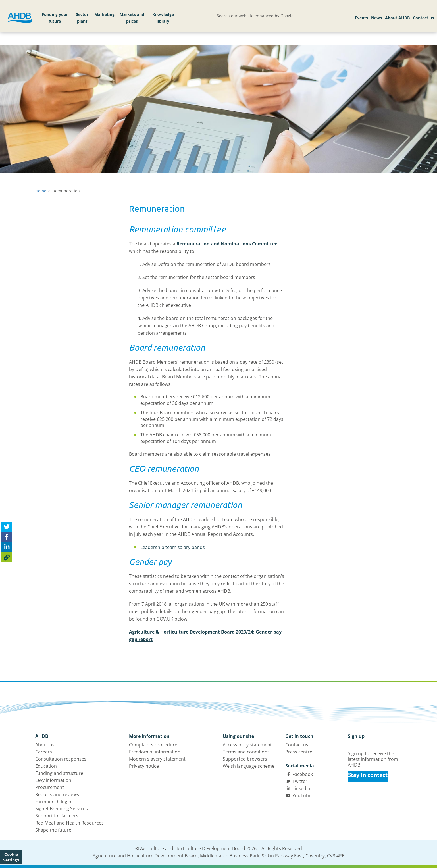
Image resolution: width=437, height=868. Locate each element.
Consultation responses (61, 759)
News (376, 18)
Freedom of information (155, 752)
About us (45, 745)
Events (361, 18)
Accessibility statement (247, 745)
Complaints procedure (153, 745)
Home (41, 191)
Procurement (50, 787)
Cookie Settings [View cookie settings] (11, 857)
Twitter (300, 781)
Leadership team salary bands (173, 547)
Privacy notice (144, 766)
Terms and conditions (246, 752)
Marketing (104, 14)
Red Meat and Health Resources (69, 823)
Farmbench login (53, 802)
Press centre (299, 752)
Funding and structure (59, 773)
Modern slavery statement (157, 759)
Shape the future (53, 830)
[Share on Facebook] (7, 537)
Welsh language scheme (249, 766)
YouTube (302, 796)
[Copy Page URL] (7, 557)
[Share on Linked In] (7, 547)
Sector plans (82, 18)
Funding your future (55, 18)
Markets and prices (132, 18)
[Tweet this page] (7, 527)
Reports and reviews (57, 794)
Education (46, 766)
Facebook (303, 774)
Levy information (53, 780)
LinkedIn (301, 788)
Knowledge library (163, 18)
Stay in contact (368, 775)
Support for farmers (57, 816)
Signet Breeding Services (62, 809)
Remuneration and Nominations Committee (227, 244)
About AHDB (397, 18)
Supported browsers (245, 759)
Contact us (423, 18)
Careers (44, 752)
